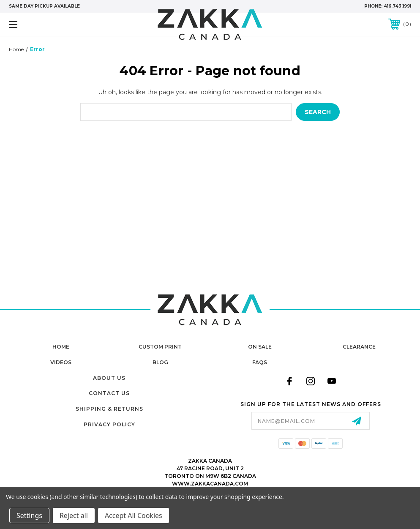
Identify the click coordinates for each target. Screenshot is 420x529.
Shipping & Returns (109, 409)
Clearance (359, 347)
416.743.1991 (397, 6)
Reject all (74, 515)
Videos (61, 362)
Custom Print (160, 347)
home (61, 347)
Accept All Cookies (134, 515)
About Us (109, 378)
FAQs (260, 362)
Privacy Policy (109, 424)
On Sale (260, 347)
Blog (160, 362)
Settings (29, 515)
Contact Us (109, 393)
